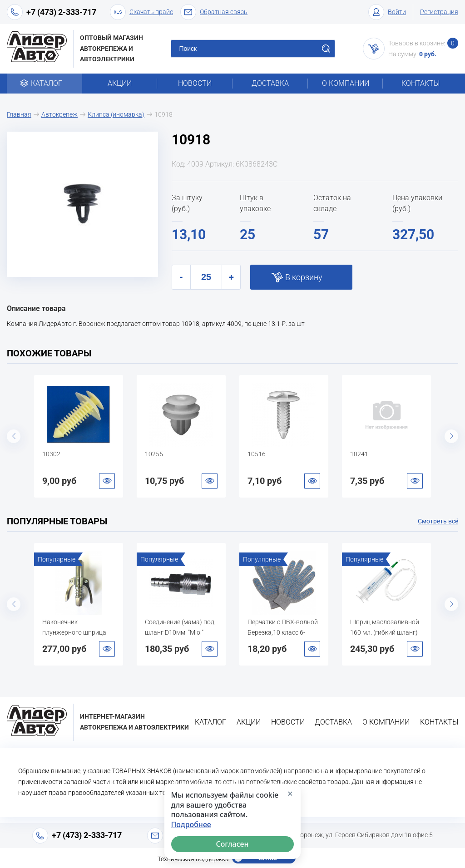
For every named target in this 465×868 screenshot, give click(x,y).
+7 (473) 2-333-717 (61, 12)
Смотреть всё (438, 521)
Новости (195, 83)
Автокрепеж (59, 114)
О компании (346, 83)
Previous (14, 436)
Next (451, 436)
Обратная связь (214, 12)
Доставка (270, 83)
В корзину (304, 277)
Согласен (232, 844)
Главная (19, 114)
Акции (120, 83)
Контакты (420, 83)
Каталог (44, 83)
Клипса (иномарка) (116, 114)
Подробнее (191, 825)
